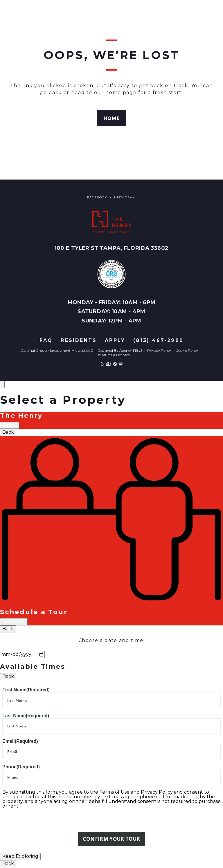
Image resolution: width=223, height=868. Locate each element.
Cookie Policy (187, 351)
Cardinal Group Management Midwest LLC (57, 351)
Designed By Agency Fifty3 (120, 351)
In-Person (14, 622)
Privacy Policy (159, 351)
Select (10, 426)
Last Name (26, 716)
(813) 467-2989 (158, 341)
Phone (21, 767)
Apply (115, 341)
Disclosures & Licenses (112, 355)
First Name (26, 690)
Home (111, 118)
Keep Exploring (20, 857)
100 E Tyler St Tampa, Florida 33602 (112, 249)
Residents (79, 341)
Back (8, 433)
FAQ (46, 341)
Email (20, 742)
